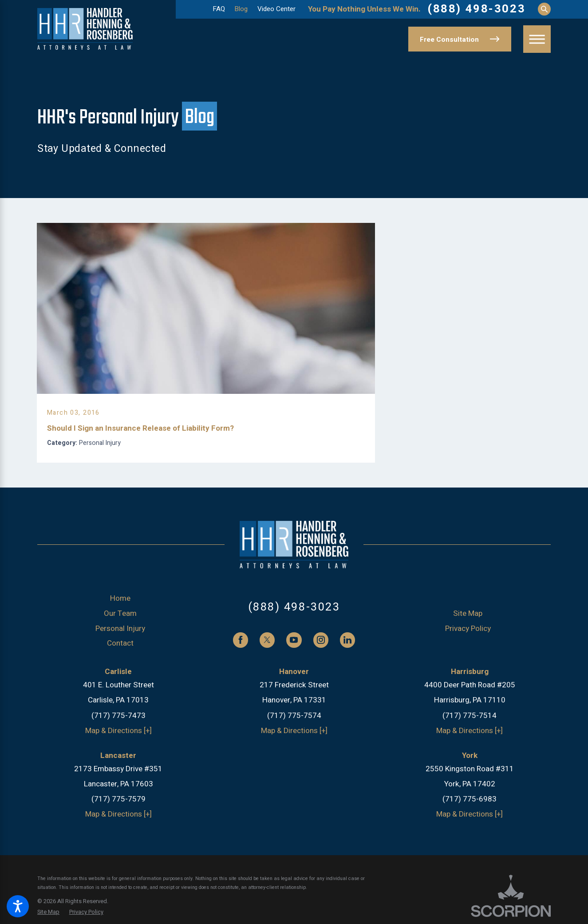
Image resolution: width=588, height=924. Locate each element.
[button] (18, 906)
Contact (120, 652)
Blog (241, 9)
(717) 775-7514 (470, 724)
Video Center (276, 9)
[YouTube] (294, 649)
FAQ (219, 9)
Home (120, 607)
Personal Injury (120, 637)
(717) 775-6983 (470, 808)
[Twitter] (267, 649)
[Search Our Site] (544, 9)
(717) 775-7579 (118, 808)
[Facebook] (241, 649)
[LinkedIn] (347, 649)
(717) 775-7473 (118, 724)
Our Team (120, 622)
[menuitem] (120, 607)
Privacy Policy (468, 637)
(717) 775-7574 (294, 724)
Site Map (468, 622)
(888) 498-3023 (476, 9)
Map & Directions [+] (118, 740)
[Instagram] (321, 649)
